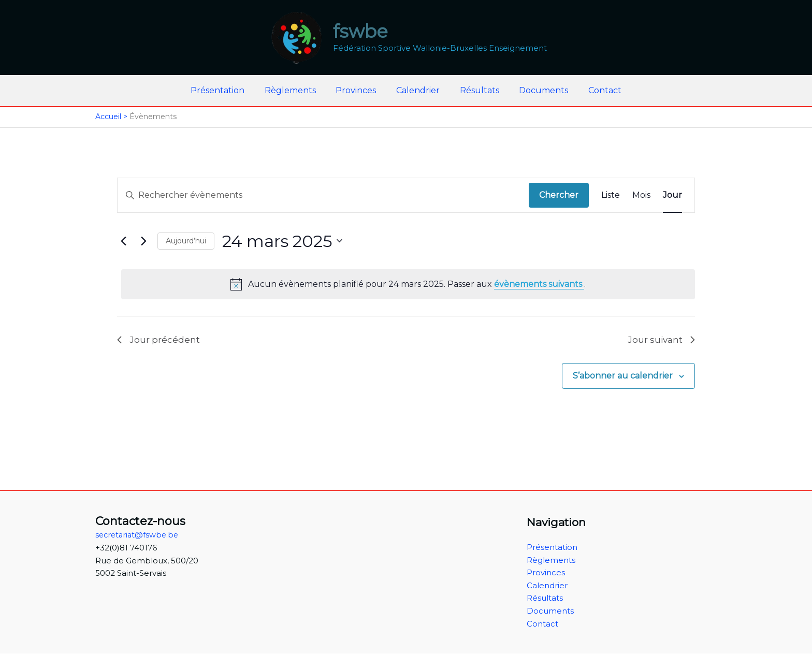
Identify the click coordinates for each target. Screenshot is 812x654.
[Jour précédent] (123, 241)
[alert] (408, 284)
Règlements (297, 90)
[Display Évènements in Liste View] (611, 195)
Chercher (559, 195)
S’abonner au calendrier (623, 377)
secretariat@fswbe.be (139, 535)
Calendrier (418, 90)
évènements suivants (539, 284)
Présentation (228, 90)
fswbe (360, 31)
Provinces (359, 90)
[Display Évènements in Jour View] (672, 195)
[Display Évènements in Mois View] (641, 195)
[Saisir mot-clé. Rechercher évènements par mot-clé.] (323, 195)
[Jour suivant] (143, 241)
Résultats (476, 90)
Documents (537, 90)
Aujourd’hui (186, 241)
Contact (594, 90)
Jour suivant (660, 340)
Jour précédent (159, 340)
